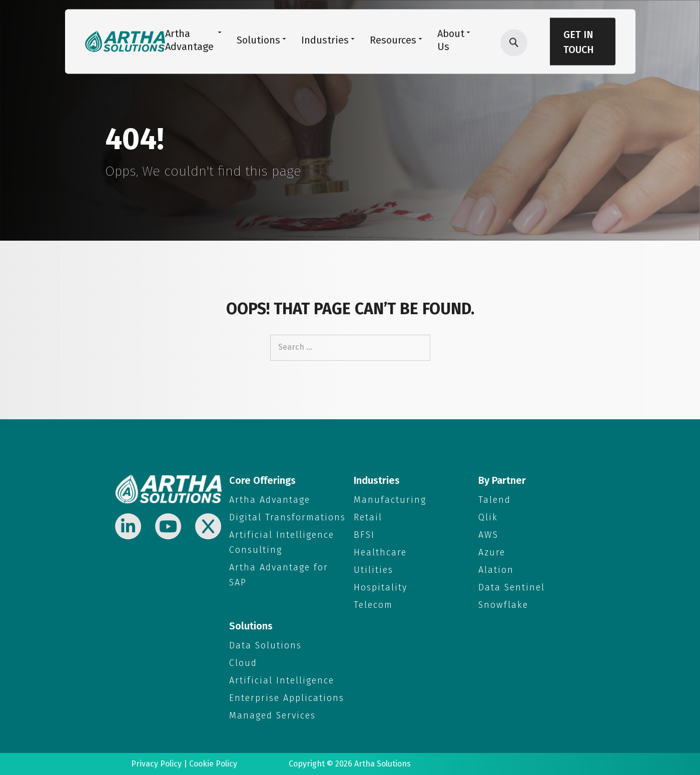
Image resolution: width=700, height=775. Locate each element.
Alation (496, 570)
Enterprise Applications (287, 698)
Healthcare (380, 552)
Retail (368, 517)
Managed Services (272, 715)
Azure (492, 552)
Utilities (374, 570)
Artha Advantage (270, 500)
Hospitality (381, 587)
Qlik (488, 517)
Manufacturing (390, 500)
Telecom (373, 605)
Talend (495, 500)
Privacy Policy (156, 764)
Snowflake (503, 605)
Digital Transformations (287, 517)
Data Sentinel (512, 587)
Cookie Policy (213, 764)
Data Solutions (265, 645)
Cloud (243, 663)
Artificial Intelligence (282, 680)
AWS (488, 535)
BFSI (364, 535)
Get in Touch (579, 42)
